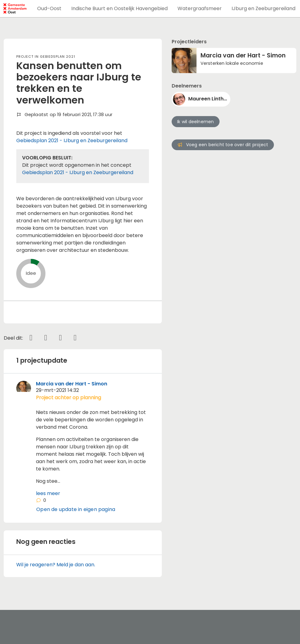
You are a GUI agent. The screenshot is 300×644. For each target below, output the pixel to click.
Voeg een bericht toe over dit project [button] (223, 145)
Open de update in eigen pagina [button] (76, 509)
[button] (49, 9)
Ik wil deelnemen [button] (195, 122)
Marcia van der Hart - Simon (72, 384)
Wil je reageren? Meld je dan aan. (56, 565)
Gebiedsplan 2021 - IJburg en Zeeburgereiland (72, 141)
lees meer (48, 493)
